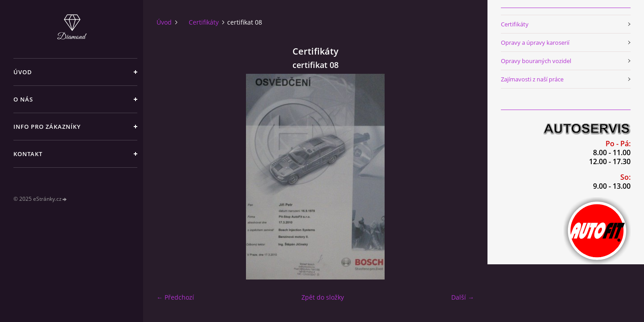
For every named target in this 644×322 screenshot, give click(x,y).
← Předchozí (175, 297)
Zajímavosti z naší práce (532, 79)
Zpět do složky (323, 297)
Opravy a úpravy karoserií (535, 42)
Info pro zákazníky (47, 127)
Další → (463, 297)
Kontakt (28, 154)
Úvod (23, 72)
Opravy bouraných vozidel (536, 61)
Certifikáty (204, 22)
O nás (23, 99)
